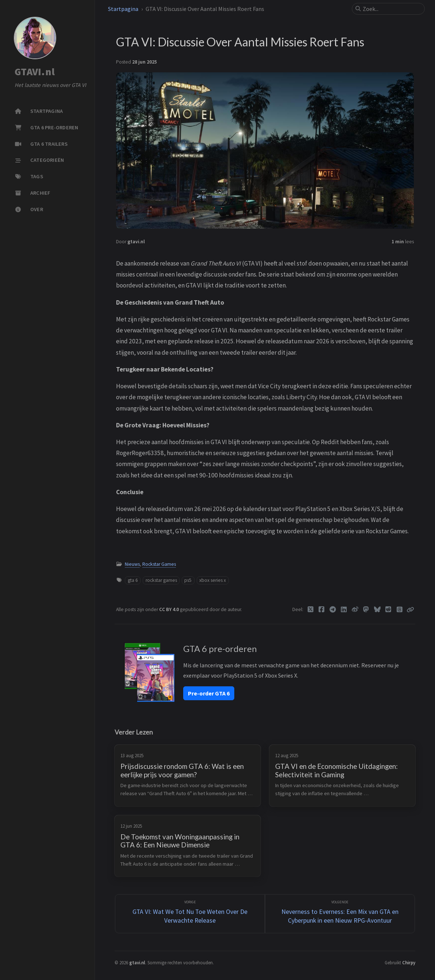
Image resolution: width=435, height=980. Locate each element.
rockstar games (161, 580)
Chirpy (409, 962)
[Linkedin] (344, 610)
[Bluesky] (377, 610)
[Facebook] (322, 610)
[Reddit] (388, 610)
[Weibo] (355, 610)
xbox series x (213, 580)
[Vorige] (190, 914)
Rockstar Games (159, 564)
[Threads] (399, 610)
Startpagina (123, 9)
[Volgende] (340, 914)
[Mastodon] (366, 610)
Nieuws (132, 564)
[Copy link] (410, 610)
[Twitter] (310, 610)
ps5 (188, 580)
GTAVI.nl (35, 72)
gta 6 (133, 580)
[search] (391, 9)
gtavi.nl (136, 242)
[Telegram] (333, 610)
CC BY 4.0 (170, 609)
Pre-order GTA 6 (209, 693)
